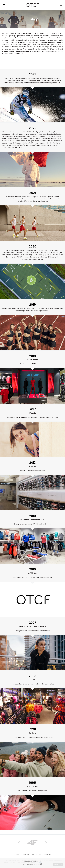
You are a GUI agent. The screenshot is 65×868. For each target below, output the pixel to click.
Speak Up (47, 854)
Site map (25, 854)
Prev (19, 843)
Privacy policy (36, 854)
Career (17, 854)
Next (46, 843)
